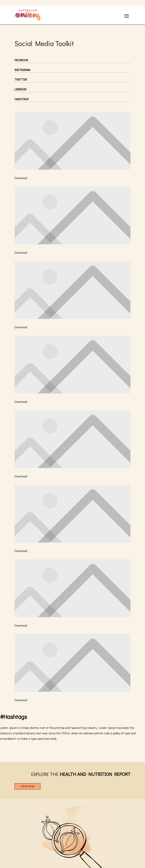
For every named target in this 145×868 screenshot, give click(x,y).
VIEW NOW (27, 787)
